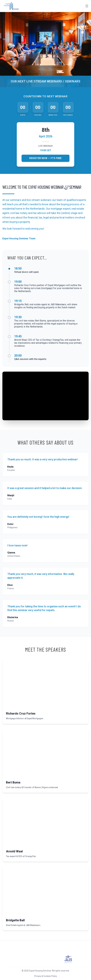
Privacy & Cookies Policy (46, 976)
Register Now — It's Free (45, 158)
